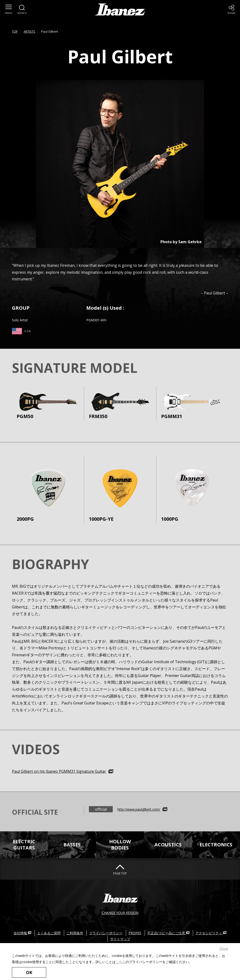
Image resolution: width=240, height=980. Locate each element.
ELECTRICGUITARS (24, 845)
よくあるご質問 (49, 933)
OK (29, 972)
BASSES (72, 845)
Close (224, 948)
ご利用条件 (75, 933)
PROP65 (135, 933)
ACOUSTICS (168, 845)
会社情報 (22, 933)
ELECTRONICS (216, 845)
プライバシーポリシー (106, 933)
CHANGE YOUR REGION (120, 912)
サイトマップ (120, 939)
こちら (121, 962)
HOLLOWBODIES (120, 845)
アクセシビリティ (211, 933)
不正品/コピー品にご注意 (168, 933)
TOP (15, 31)
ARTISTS (29, 31)
